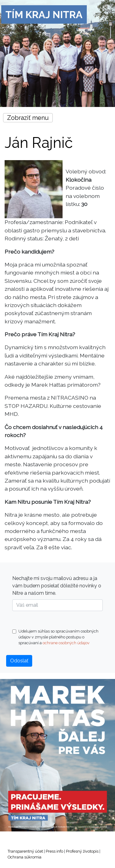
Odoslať (19, 661)
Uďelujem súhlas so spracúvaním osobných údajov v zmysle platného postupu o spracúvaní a (55, 637)
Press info (54, 851)
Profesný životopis (82, 851)
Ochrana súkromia (25, 857)
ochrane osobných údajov (66, 643)
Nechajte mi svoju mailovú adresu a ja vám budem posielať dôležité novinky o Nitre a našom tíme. (57, 586)
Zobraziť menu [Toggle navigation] (28, 118)
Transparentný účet (25, 851)
